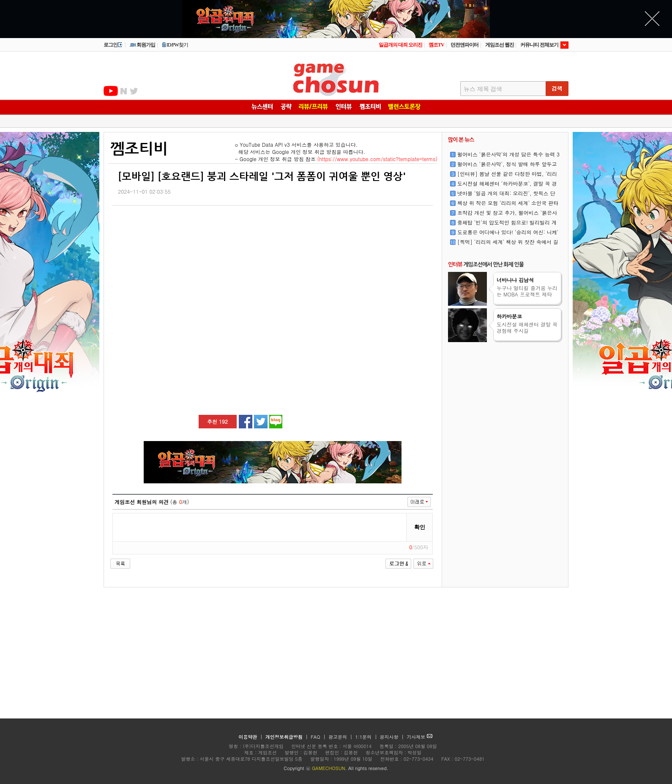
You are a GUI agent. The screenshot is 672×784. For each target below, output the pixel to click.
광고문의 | (340, 737)
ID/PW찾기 (175, 45)
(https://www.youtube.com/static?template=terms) (377, 159)
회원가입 (142, 45)
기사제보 (419, 737)
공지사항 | (393, 737)
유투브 (111, 91)
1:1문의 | (367, 737)
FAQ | (319, 737)
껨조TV (436, 45)
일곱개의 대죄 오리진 (400, 45)
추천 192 (217, 421)
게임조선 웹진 (500, 45)
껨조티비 (139, 148)
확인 (420, 527)
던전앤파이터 (464, 45)
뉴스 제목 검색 (483, 89)
